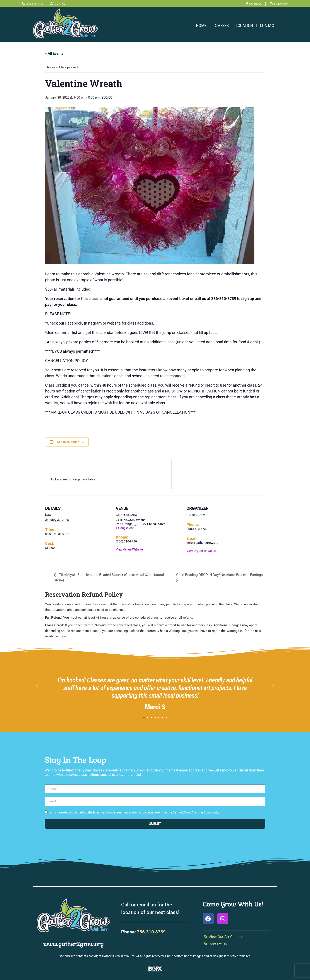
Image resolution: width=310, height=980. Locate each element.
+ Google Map (125, 528)
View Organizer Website (202, 551)
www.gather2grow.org (74, 944)
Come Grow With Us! (233, 904)
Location (244, 25)
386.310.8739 (151, 932)
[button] (37, 686)
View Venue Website (129, 549)
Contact (268, 25)
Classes (221, 25)
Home (201, 25)
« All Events (54, 53)
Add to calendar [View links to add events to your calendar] (68, 442)
